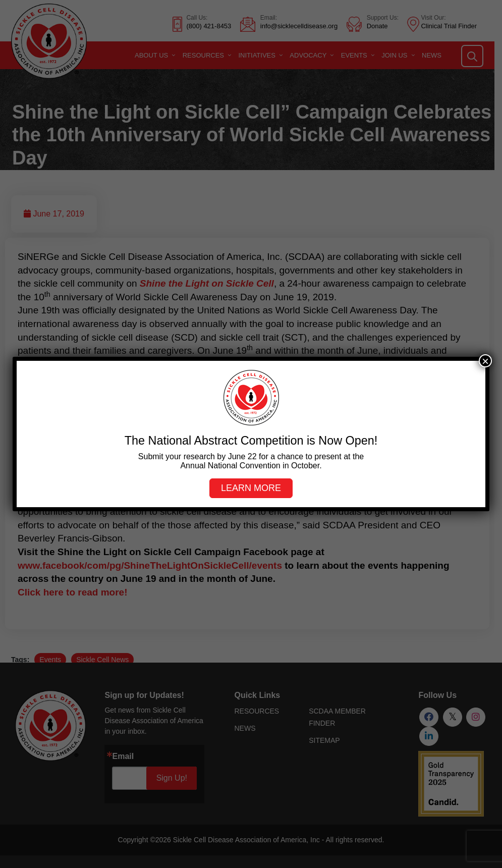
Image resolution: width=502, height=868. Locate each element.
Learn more (251, 488)
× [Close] (485, 361)
